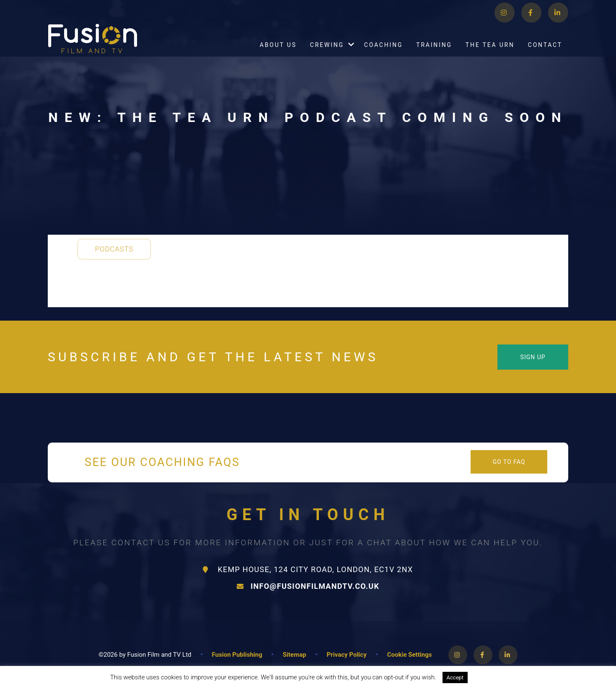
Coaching (384, 54)
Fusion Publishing (237, 655)
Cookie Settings (410, 655)
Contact (545, 54)
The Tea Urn (490, 54)
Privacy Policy (347, 655)
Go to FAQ (509, 462)
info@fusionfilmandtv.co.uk (308, 586)
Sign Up (533, 357)
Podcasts (114, 249)
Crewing (327, 54)
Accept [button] (455, 677)
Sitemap (295, 655)
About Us (278, 54)
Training (434, 54)
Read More (491, 677)
